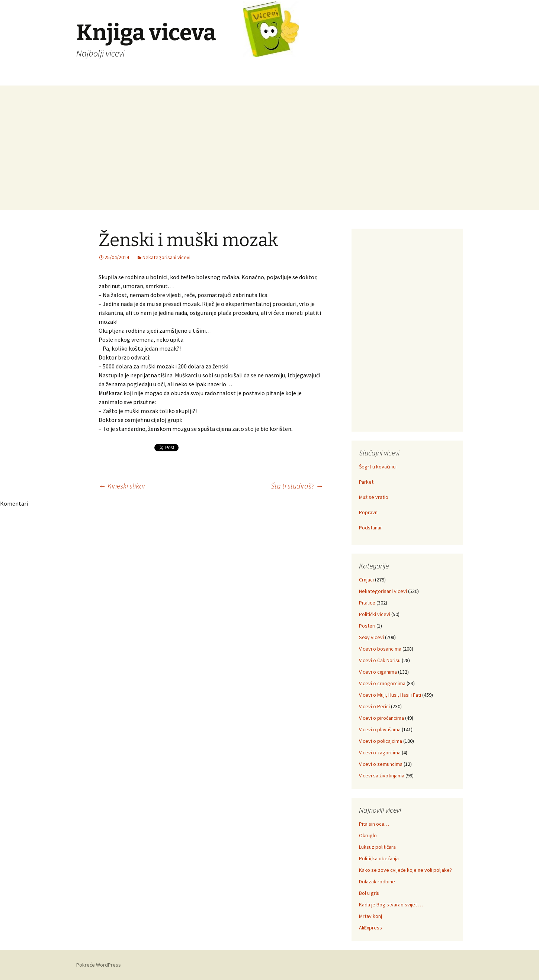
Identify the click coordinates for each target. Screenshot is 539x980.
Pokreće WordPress (99, 965)
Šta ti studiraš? (297, 486)
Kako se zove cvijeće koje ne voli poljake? (405, 870)
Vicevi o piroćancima (381, 718)
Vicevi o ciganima (378, 672)
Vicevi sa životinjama (382, 776)
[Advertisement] (270, 158)
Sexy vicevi (371, 637)
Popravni (369, 512)
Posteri (367, 626)
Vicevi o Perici (374, 706)
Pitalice (367, 603)
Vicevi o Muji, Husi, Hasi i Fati (390, 695)
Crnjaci (366, 580)
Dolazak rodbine (377, 881)
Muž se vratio (374, 497)
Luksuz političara (377, 847)
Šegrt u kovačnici (378, 467)
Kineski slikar (122, 486)
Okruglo (368, 835)
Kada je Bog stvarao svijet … (391, 905)
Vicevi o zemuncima (381, 764)
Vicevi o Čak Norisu (380, 660)
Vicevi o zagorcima (380, 752)
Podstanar (370, 528)
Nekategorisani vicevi (166, 257)
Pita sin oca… (374, 824)
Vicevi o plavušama (380, 729)
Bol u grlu (369, 893)
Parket (366, 482)
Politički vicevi (375, 614)
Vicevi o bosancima (380, 649)
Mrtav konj (370, 916)
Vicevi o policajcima (381, 741)
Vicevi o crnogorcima (382, 683)
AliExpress (370, 928)
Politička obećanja (379, 858)
